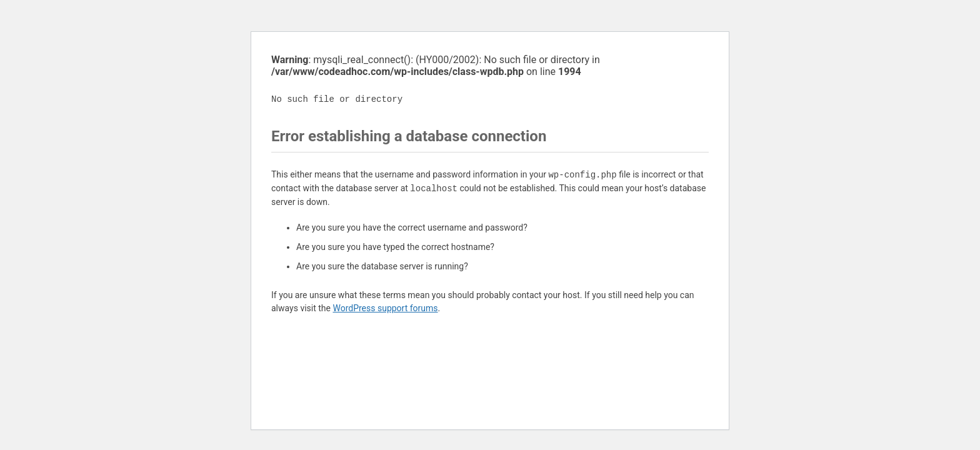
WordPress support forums (385, 308)
